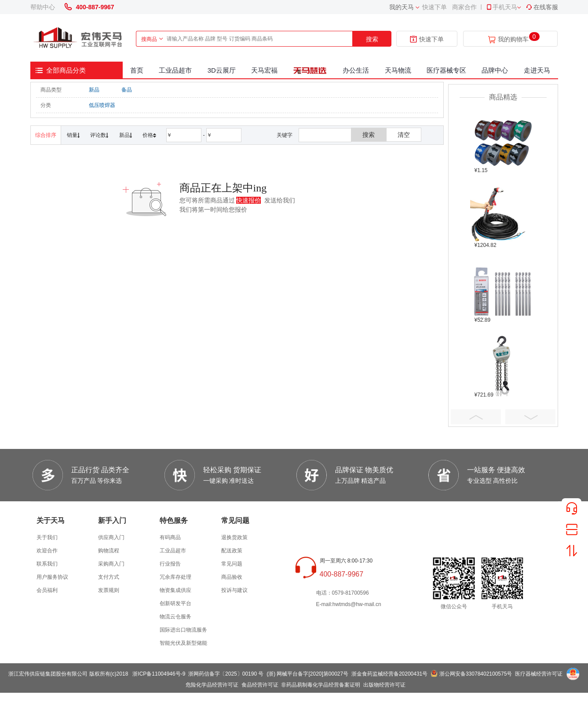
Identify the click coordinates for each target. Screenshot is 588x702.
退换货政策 (234, 537)
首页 (137, 70)
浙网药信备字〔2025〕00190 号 (226, 674)
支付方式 (109, 577)
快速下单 (435, 7)
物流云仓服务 (175, 617)
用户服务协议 (52, 577)
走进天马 (537, 70)
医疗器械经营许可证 (539, 674)
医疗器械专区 (446, 70)
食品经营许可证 (260, 685)
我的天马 (402, 7)
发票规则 (109, 590)
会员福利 (47, 590)
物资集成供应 (175, 590)
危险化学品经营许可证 (212, 685)
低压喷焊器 (102, 105)
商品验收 (232, 577)
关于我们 (47, 537)
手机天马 (501, 7)
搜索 (372, 39)
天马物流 (398, 70)
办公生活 (356, 70)
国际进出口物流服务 (183, 630)
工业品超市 (175, 70)
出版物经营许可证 (384, 685)
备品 (127, 90)
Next (530, 417)
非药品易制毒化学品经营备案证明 (321, 685)
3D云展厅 (222, 70)
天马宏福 (264, 70)
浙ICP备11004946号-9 (159, 674)
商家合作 (464, 7)
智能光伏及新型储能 (183, 643)
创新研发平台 (175, 603)
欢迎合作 (47, 551)
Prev (476, 417)
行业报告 (170, 564)
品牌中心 (495, 70)
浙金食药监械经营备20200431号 (389, 674)
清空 (404, 135)
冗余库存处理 (175, 577)
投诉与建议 (234, 590)
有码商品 (170, 537)
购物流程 (109, 551)
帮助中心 (43, 7)
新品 (94, 90)
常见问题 (232, 564)
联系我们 (47, 564)
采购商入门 (111, 564)
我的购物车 (513, 39)
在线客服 (542, 7)
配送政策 (232, 551)
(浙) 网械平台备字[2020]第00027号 (307, 674)
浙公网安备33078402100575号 (476, 674)
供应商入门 (111, 537)
